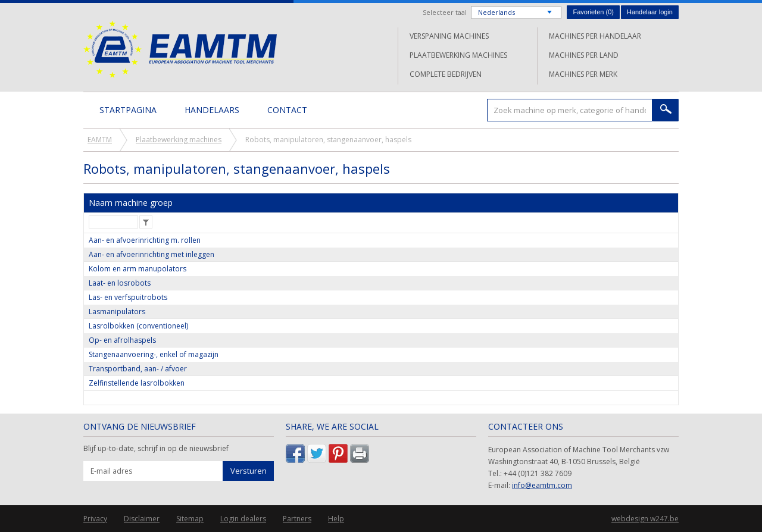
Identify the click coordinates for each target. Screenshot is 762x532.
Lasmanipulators (117, 312)
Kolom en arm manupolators (138, 269)
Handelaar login (650, 12)
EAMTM (180, 49)
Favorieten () (593, 12)
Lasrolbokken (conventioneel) (138, 326)
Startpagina (128, 110)
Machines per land (584, 55)
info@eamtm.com (542, 485)
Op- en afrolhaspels (122, 340)
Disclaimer (142, 519)
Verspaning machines (449, 36)
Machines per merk (583, 74)
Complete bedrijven (446, 74)
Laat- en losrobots (120, 283)
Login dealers (243, 519)
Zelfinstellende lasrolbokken (137, 383)
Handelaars (212, 110)
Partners (297, 519)
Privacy (95, 519)
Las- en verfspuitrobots (128, 297)
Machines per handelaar (595, 36)
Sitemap (190, 519)
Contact (287, 110)
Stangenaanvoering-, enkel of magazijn (154, 354)
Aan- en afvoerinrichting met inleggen (152, 254)
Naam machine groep (131, 203)
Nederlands (496, 12)
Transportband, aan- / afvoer (138, 369)
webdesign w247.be (645, 519)
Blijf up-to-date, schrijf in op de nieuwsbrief (156, 449)
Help (336, 519)
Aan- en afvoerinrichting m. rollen (145, 240)
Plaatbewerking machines (458, 55)
